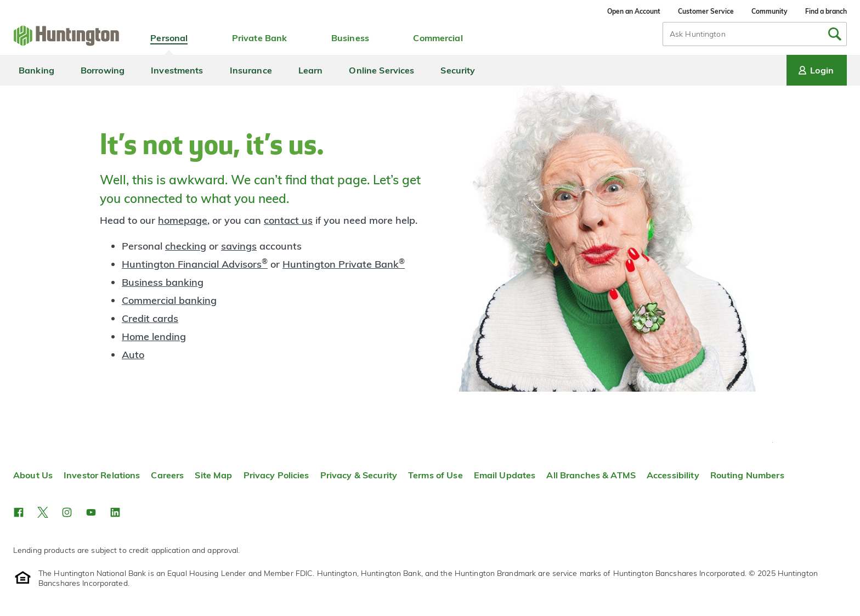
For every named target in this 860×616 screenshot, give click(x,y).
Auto (133, 355)
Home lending (154, 337)
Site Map (213, 475)
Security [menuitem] (458, 70)
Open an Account (634, 11)
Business (350, 38)
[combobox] (755, 34)
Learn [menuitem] (311, 70)
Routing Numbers (747, 475)
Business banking (163, 282)
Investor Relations (102, 475)
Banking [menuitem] (36, 70)
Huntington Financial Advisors (195, 264)
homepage (183, 220)
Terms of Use (435, 475)
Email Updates (505, 475)
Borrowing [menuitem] (103, 70)
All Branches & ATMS (591, 475)
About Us (33, 475)
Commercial (438, 38)
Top (773, 442)
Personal (169, 38)
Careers (167, 475)
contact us (288, 220)
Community (770, 11)
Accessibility (673, 475)
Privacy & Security (359, 475)
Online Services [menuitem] (381, 70)
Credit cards (150, 318)
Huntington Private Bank (344, 264)
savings (239, 246)
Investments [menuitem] (177, 70)
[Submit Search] (835, 34)
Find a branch (826, 11)
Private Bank (260, 38)
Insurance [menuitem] (251, 70)
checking (186, 246)
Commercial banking (169, 300)
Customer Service (706, 11)
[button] (19, 512)
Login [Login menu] (815, 70)
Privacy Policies (276, 475)
